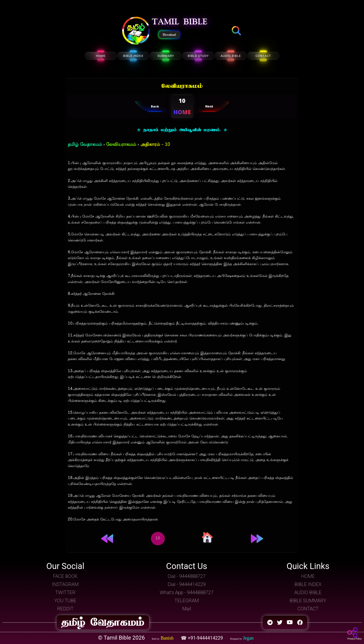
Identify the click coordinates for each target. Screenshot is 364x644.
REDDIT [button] (65, 609)
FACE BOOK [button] (65, 576)
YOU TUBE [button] (65, 601)
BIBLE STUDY (198, 56)
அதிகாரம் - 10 (155, 145)
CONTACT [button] (308, 609)
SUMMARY (166, 56)
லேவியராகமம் (121, 145)
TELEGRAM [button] (187, 601)
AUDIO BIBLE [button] (308, 592)
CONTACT (263, 56)
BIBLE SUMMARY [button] (308, 601)
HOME (101, 56)
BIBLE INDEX (133, 56)
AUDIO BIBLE (231, 56)
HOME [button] (308, 576)
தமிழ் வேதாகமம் (85, 145)
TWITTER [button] (65, 592)
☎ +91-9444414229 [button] (203, 638)
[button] (136, 31)
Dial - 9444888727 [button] (187, 576)
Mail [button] (187, 609)
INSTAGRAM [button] (65, 584)
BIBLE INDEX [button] (308, 584)
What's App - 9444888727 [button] (187, 592)
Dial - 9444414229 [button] (187, 584)
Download (169, 35)
